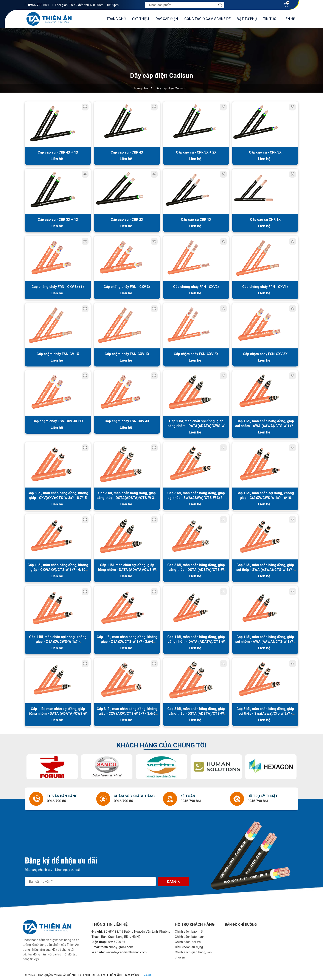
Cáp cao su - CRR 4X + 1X (58, 152)
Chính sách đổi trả (188, 940)
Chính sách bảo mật (189, 930)
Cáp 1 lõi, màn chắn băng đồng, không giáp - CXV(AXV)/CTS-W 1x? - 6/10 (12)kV (58, 568)
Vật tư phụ (247, 19)
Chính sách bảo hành (190, 935)
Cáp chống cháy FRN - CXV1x (265, 286)
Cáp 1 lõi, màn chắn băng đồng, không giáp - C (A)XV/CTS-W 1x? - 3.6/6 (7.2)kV (127, 640)
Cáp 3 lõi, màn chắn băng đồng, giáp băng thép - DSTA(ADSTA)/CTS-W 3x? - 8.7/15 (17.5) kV (127, 497)
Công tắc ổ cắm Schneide (207, 19)
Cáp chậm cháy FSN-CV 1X (58, 353)
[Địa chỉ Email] (90, 880)
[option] (52, 765)
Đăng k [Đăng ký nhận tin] (174, 880)
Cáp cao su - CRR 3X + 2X (196, 152)
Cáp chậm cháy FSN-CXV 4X (127, 420)
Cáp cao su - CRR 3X (265, 152)
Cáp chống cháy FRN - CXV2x (196, 286)
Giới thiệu (141, 19)
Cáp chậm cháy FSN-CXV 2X (196, 353)
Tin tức (270, 19)
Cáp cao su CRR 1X (196, 219)
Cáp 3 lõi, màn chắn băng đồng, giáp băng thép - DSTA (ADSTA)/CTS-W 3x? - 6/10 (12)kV (196, 568)
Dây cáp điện (167, 19)
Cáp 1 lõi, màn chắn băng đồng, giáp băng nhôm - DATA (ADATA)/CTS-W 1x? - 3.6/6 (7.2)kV (196, 640)
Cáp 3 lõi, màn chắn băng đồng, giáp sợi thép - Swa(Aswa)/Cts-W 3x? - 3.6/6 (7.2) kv (265, 712)
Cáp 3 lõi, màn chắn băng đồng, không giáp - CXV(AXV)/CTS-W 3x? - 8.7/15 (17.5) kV (58, 497)
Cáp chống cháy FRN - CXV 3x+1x (58, 286)
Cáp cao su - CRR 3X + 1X (58, 219)
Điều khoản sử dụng (189, 945)
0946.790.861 (39, 5)
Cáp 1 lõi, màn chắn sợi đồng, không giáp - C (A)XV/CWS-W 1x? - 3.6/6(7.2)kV (58, 640)
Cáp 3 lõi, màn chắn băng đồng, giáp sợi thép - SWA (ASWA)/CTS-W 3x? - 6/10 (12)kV (265, 568)
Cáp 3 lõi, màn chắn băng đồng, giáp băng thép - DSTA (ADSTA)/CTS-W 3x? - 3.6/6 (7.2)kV (196, 712)
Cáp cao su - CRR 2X (127, 219)
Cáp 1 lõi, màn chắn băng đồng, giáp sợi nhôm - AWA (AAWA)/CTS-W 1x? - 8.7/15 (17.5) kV (265, 425)
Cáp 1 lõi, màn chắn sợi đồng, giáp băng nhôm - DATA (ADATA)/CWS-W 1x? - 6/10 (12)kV (127, 568)
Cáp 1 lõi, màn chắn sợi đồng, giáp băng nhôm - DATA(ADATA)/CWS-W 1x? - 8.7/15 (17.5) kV (196, 425)
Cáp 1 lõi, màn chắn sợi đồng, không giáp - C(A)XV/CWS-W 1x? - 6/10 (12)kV (265, 497)
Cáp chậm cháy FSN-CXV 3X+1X (58, 420)
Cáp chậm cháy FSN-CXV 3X (265, 353)
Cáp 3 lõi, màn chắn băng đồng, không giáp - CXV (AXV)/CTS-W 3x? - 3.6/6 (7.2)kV (127, 712)
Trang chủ (116, 19)
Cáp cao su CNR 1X (265, 219)
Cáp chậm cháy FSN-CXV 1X (127, 353)
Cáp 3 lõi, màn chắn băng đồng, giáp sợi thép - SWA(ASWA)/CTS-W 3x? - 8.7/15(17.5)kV (196, 497)
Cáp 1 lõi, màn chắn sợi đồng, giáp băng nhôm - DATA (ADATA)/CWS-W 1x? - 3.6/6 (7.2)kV (58, 712)
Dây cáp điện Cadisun (171, 88)
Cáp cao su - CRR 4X (127, 152)
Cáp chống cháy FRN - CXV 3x (127, 286)
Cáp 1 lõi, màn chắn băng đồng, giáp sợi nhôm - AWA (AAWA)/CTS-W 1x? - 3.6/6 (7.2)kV (265, 640)
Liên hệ (289, 19)
